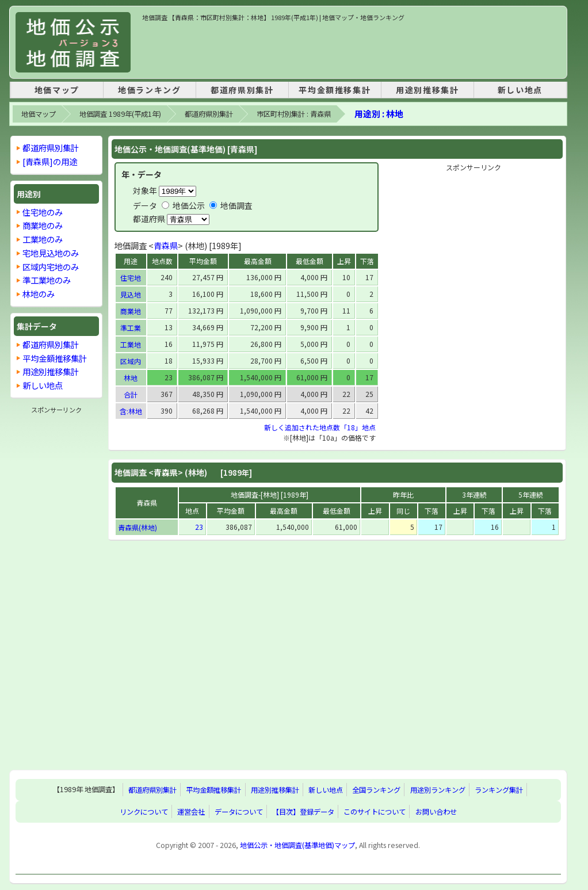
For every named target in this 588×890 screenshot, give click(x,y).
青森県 (166, 245)
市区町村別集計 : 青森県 (294, 114)
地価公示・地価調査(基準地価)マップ (297, 845)
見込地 (131, 294)
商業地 (131, 311)
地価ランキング (149, 90)
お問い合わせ (436, 812)
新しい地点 (520, 90)
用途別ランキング (438, 790)
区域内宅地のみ (51, 267)
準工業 (131, 328)
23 (199, 527)
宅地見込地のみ (51, 253)
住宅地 (131, 278)
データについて (239, 812)
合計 (131, 394)
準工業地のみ (47, 280)
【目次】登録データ (303, 812)
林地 (131, 378)
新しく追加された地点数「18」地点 (320, 427)
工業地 (131, 344)
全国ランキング (376, 790)
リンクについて (144, 812)
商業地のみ (43, 225)
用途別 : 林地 (379, 114)
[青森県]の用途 (50, 161)
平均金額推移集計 (335, 90)
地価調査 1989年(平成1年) (120, 114)
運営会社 (191, 812)
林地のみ (39, 294)
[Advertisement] (352, 48)
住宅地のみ (43, 212)
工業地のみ (43, 239)
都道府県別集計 (242, 90)
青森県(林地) (138, 527)
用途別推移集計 (427, 90)
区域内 (131, 361)
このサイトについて (375, 812)
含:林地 (131, 411)
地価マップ (57, 90)
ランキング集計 (499, 790)
